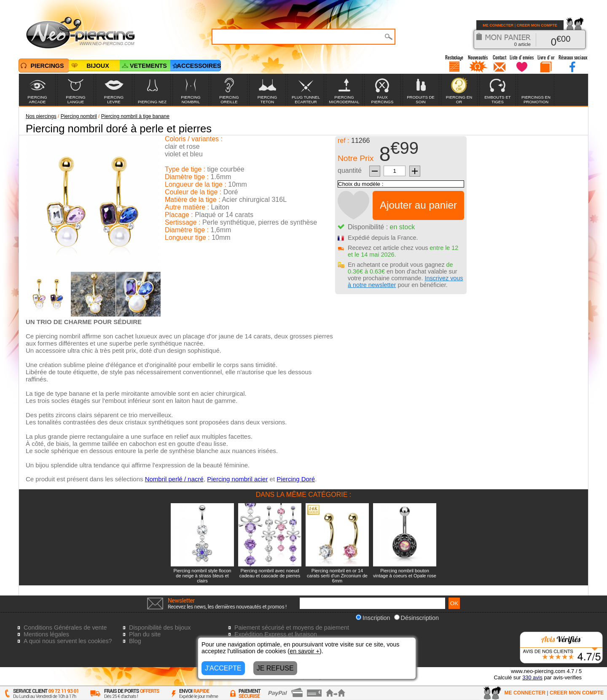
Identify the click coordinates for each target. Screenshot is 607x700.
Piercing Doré (296, 479)
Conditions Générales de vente (65, 628)
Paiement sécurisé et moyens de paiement (292, 628)
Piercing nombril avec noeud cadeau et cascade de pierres (270, 573)
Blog (135, 641)
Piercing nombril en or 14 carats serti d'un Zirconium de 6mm (337, 576)
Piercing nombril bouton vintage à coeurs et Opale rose (405, 573)
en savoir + (305, 651)
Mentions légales (46, 634)
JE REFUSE (275, 668)
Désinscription (416, 618)
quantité (350, 170)
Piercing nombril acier (237, 479)
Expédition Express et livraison (276, 634)
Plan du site (145, 634)
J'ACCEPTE (223, 668)
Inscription (373, 618)
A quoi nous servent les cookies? (68, 641)
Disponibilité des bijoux (160, 628)
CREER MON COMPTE (537, 25)
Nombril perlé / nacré (174, 479)
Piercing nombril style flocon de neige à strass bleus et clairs (203, 576)
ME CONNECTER (498, 25)
